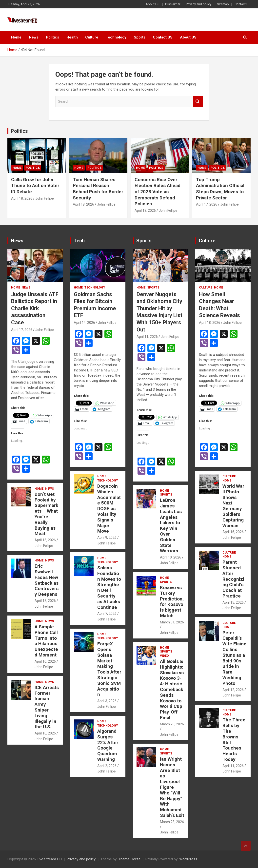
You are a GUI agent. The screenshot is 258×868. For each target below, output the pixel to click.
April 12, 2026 (233, 690)
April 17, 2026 (207, 204)
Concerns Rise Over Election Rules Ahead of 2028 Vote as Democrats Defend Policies (158, 192)
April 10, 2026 (45, 661)
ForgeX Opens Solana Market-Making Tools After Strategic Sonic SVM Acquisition (109, 669)
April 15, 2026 (233, 602)
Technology (116, 37)
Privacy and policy (199, 4)
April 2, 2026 (107, 766)
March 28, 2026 (172, 724)
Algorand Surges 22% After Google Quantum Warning (108, 745)
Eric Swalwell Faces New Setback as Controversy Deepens (47, 580)
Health (72, 37)
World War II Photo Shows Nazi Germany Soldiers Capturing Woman (233, 506)
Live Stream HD (49, 859)
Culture (92, 37)
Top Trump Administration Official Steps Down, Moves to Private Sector (220, 189)
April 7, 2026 (107, 614)
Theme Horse (129, 859)
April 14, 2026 (84, 323)
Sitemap (223, 4)
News (34, 37)
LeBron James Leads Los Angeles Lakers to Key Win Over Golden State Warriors (171, 525)
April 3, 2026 (107, 701)
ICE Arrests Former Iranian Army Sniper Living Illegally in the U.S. (47, 707)
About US (153, 4)
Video (164, 656)
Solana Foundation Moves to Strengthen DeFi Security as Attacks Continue (109, 588)
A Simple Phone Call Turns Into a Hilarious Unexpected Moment (46, 641)
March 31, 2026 (172, 622)
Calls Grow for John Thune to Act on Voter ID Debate (35, 186)
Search (198, 102)
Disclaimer (173, 4)
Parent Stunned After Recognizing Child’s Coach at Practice (233, 579)
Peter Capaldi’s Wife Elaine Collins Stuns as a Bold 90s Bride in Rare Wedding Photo (234, 658)
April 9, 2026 (107, 538)
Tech (79, 241)
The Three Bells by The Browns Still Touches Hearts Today (234, 740)
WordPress (188, 859)
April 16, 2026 (45, 540)
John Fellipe (45, 198)
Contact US (243, 4)
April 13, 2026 (45, 601)
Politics (52, 37)
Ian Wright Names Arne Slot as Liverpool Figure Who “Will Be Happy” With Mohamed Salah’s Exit (172, 787)
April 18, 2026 (22, 198)
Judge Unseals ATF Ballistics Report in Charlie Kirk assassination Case (35, 308)
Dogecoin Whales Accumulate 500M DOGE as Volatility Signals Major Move (109, 509)
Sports (140, 37)
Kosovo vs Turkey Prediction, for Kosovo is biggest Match (172, 602)
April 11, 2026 (147, 337)
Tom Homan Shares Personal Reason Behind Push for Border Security (98, 189)
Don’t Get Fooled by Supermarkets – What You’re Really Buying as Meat (46, 514)
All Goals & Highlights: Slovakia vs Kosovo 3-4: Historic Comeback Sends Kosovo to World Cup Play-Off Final (172, 689)
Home (16, 37)
